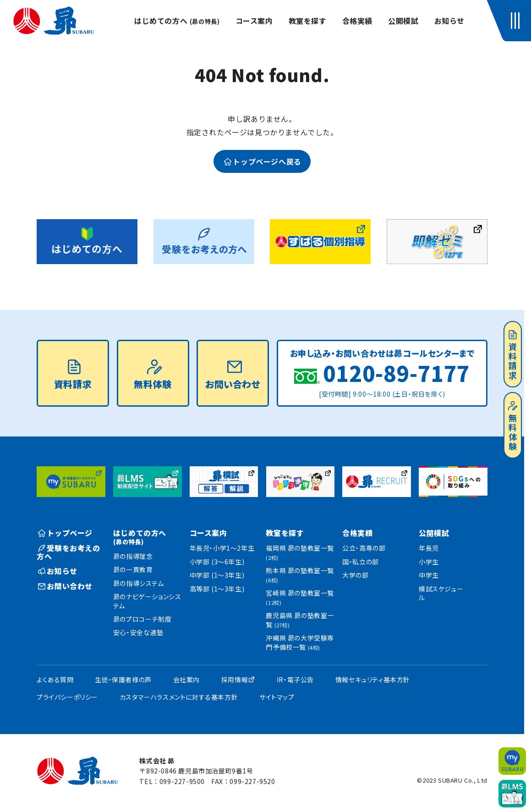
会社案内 (186, 679)
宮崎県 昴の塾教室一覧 (300, 597)
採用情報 (235, 679)
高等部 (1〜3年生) (217, 589)
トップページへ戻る (263, 161)
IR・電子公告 (295, 679)
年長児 (429, 548)
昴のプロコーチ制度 (142, 619)
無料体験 (513, 426)
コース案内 (254, 21)
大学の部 (355, 575)
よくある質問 (55, 679)
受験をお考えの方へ (68, 552)
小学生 (429, 562)
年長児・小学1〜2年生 (222, 548)
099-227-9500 (182, 781)
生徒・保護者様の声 (123, 679)
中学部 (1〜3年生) (217, 575)
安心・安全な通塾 (138, 632)
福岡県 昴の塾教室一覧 (300, 552)
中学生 (429, 575)
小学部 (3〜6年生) (217, 562)
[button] (517, 21)
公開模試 (403, 21)
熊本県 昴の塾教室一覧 (300, 575)
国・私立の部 (361, 562)
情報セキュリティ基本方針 (373, 679)
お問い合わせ (233, 375)
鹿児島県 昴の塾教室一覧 (300, 620)
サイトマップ (277, 697)
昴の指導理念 (133, 556)
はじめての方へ (177, 21)
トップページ (65, 533)
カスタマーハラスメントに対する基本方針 (179, 697)
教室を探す (308, 21)
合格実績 (357, 21)
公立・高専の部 (364, 548)
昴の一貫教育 (133, 569)
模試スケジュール (441, 593)
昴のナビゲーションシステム (147, 601)
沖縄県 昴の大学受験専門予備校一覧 (300, 642)
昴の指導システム (139, 583)
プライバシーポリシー (67, 697)
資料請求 (513, 355)
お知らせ (449, 21)
